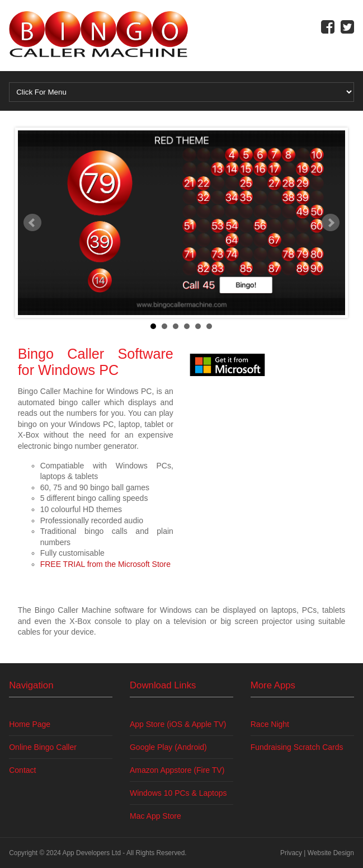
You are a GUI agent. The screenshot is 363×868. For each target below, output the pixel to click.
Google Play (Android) (168, 747)
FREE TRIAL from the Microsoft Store (105, 564)
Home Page (30, 724)
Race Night (270, 724)
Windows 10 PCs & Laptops (178, 793)
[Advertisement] (267, 454)
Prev (32, 223)
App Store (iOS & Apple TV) (178, 724)
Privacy (291, 853)
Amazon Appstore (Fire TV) (177, 770)
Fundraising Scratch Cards (297, 747)
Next (331, 223)
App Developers (86, 853)
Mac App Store (155, 816)
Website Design (331, 853)
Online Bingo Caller (43, 747)
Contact (22, 770)
